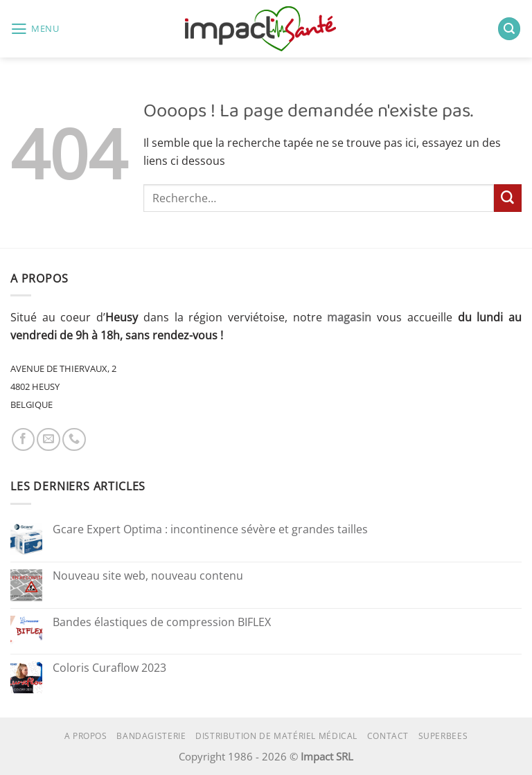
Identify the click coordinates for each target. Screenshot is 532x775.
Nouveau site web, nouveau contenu (148, 576)
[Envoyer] (508, 198)
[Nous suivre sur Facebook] (24, 440)
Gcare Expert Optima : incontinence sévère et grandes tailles (210, 530)
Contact (388, 736)
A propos (86, 736)
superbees (443, 736)
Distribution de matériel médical (276, 736)
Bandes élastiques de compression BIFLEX (162, 623)
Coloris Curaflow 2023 (109, 668)
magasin (349, 317)
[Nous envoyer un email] (48, 440)
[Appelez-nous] (74, 440)
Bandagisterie (151, 736)
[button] (35, 29)
